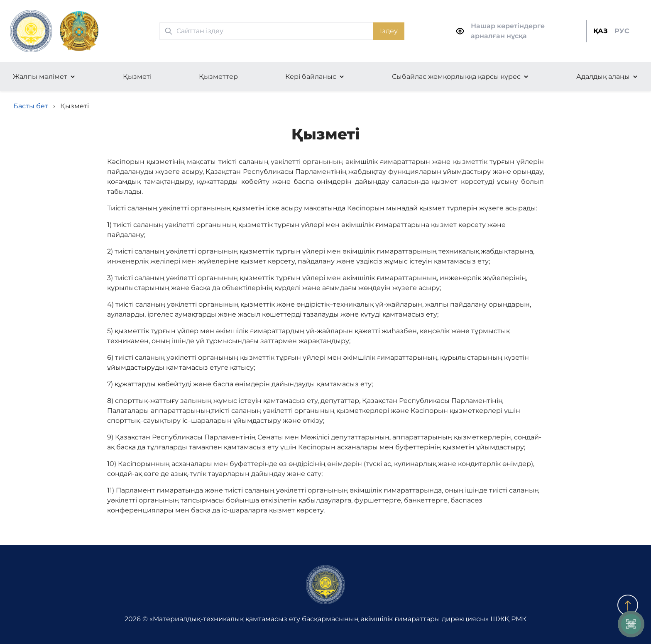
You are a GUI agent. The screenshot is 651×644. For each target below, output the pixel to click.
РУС (622, 31)
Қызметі (137, 77)
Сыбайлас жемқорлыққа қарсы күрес (456, 77)
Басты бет (31, 106)
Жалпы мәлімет (40, 77)
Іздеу (389, 31)
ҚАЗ (601, 31)
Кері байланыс (311, 77)
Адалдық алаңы (603, 77)
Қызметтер (218, 77)
